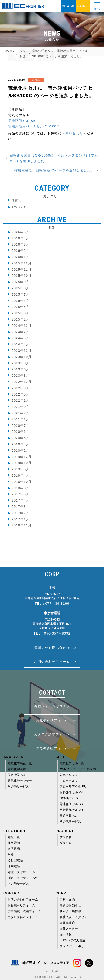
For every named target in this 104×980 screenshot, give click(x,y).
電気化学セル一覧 (72, 763)
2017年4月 (21, 500)
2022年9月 (21, 388)
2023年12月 (22, 351)
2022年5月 (21, 394)
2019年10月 (22, 463)
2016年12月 (22, 525)
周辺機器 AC (16, 775)
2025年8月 (21, 288)
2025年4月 (21, 307)
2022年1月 (21, 400)
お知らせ (19, 207)
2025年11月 (22, 270)
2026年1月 (21, 257)
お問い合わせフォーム (23, 900)
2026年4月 (21, 238)
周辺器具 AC (68, 816)
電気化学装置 (17, 769)
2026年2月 (21, 251)
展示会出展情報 (70, 911)
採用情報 (66, 934)
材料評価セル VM (71, 792)
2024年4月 (21, 344)
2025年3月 (21, 313)
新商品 (17, 201)
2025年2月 (21, 319)
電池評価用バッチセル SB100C (34, 126)
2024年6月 (21, 338)
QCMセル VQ (69, 798)
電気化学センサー (20, 781)
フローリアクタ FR (73, 787)
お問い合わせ (72, 133)
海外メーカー (69, 929)
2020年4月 (21, 444)
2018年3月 (21, 488)
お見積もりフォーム (21, 905)
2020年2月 (21, 451)
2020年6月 (21, 432)
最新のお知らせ (70, 905)
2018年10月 (22, 482)
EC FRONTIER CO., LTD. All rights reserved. (52, 977)
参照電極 (14, 849)
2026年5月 (21, 232)
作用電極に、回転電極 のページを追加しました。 (54, 170)
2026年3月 (21, 244)
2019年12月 (22, 457)
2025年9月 (21, 282)
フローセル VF (69, 781)
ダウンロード (69, 843)
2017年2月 (21, 513)
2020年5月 (21, 438)
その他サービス (18, 787)
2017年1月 (21, 519)
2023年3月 (21, 376)
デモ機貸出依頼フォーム (24, 911)
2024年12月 (22, 326)
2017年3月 (21, 507)
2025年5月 (21, 301)
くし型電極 (15, 860)
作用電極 (14, 843)
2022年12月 (22, 382)
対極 (11, 855)
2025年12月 (22, 263)
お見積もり (83, 6)
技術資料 (66, 837)
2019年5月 (21, 469)
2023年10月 (22, 357)
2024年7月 (21, 332)
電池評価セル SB (22, 121)
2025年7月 (21, 294)
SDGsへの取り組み (73, 940)
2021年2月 (21, 413)
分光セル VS (68, 775)
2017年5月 (21, 494)
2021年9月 (21, 407)
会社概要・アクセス (73, 917)
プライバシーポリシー (75, 946)
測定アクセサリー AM (22, 878)
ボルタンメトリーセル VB (78, 769)
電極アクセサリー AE (22, 872)
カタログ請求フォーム (23, 917)
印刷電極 (14, 866)
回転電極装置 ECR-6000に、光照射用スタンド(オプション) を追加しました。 (54, 158)
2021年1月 (21, 419)
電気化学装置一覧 (20, 763)
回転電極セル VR (71, 810)
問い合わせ (68, 6)
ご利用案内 (67, 900)
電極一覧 (14, 837)
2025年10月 (22, 276)
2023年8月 (21, 363)
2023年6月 (21, 369)
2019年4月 (21, 475)
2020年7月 (21, 426)
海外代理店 (67, 923)
